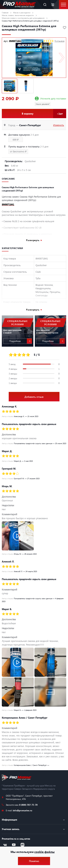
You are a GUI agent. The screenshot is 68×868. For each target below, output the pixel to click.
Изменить (59, 125)
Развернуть (33, 240)
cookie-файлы (44, 852)
